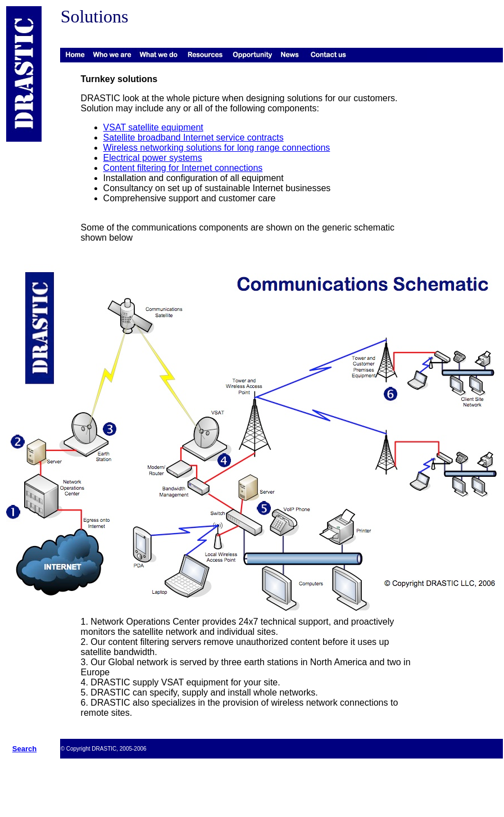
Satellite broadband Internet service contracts (194, 137)
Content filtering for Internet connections (183, 168)
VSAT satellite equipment (153, 127)
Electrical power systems (153, 158)
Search (24, 749)
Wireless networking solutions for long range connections (217, 148)
